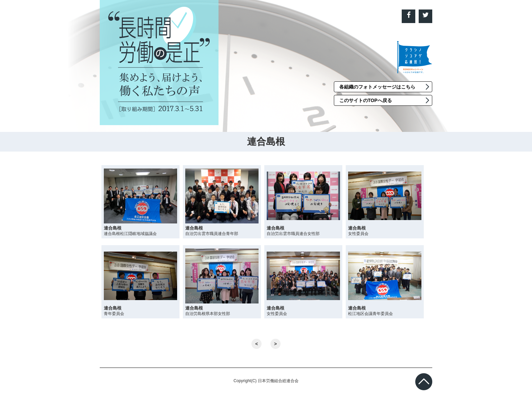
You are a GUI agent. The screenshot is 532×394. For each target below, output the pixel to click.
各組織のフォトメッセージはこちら (377, 87)
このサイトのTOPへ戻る (366, 100)
